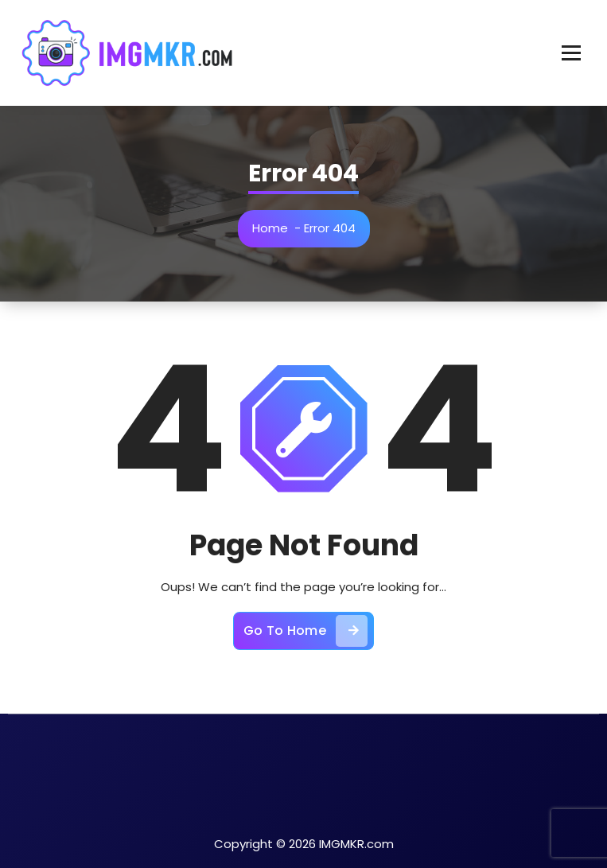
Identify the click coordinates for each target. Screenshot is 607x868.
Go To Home (305, 631)
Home (270, 228)
